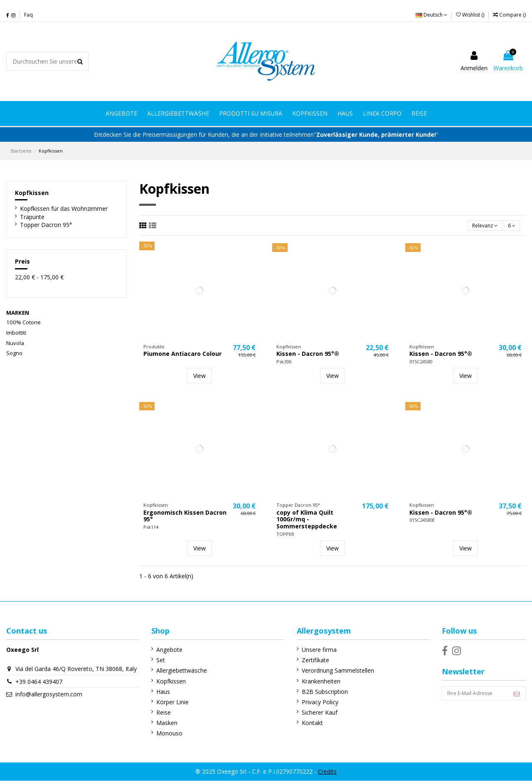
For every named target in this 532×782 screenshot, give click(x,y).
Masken (163, 724)
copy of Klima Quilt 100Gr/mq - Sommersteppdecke (307, 521)
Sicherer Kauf (312, 714)
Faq (28, 15)
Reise (160, 714)
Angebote (166, 651)
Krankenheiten (314, 682)
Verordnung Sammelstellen (330, 672)
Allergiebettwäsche (178, 672)
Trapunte (32, 217)
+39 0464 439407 (39, 691)
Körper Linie (169, 704)
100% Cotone (23, 322)
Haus (159, 693)
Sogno (14, 353)
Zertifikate (308, 662)
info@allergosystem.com (49, 704)
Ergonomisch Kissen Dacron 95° (185, 518)
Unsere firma (312, 651)
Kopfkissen (32, 193)
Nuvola (15, 343)
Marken (18, 313)
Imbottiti (16, 333)
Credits (327, 773)
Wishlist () (471, 15)
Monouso (166, 735)
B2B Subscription (317, 693)
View (199, 377)
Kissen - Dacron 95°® (308, 355)
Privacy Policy (313, 704)
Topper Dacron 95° (46, 225)
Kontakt (305, 724)
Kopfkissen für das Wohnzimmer (64, 208)
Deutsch (431, 15)
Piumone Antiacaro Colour (182, 355)
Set (157, 662)
